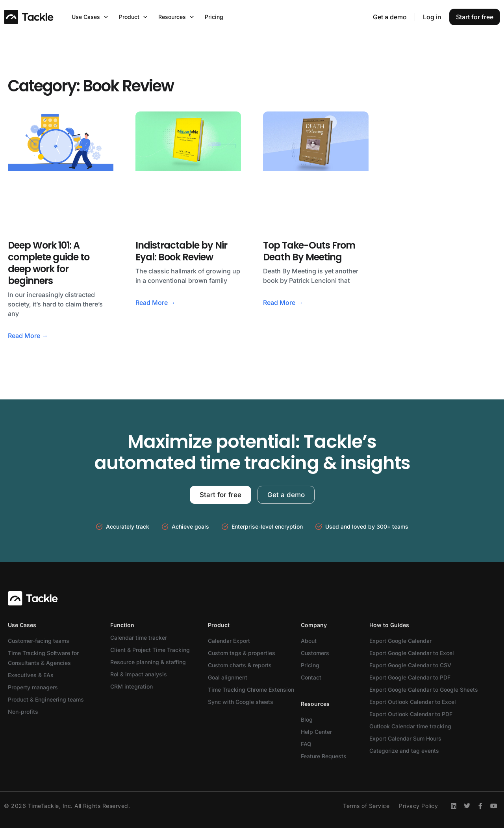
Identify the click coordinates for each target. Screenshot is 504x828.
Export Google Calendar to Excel (412, 653)
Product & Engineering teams (46, 699)
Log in (432, 17)
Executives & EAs (31, 675)
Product (219, 625)
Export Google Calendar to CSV (410, 665)
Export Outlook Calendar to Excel (413, 702)
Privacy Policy (418, 806)
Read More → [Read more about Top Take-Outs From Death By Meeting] (283, 303)
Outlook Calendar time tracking (410, 726)
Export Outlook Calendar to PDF (411, 714)
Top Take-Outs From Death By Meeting (309, 251)
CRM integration (132, 686)
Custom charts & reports (240, 665)
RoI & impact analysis (139, 674)
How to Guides (389, 625)
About (309, 641)
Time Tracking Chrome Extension (251, 690)
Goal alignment (228, 677)
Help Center (316, 732)
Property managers (33, 687)
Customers (315, 653)
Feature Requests (324, 756)
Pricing (310, 665)
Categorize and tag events (404, 751)
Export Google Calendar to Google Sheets (424, 690)
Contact (311, 677)
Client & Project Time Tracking (150, 650)
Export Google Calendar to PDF (410, 677)
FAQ (306, 744)
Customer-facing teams (39, 641)
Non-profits (23, 712)
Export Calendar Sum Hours (405, 738)
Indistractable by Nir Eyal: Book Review (181, 251)
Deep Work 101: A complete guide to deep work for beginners (49, 263)
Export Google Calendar (400, 641)
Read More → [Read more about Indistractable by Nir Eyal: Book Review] (156, 303)
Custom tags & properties (242, 653)
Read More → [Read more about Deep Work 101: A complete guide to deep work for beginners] (28, 336)
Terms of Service (366, 806)
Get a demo (390, 17)
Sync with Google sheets (241, 702)
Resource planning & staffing (148, 662)
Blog (307, 719)
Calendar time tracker (139, 638)
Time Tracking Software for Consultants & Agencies (43, 658)
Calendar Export (229, 641)
